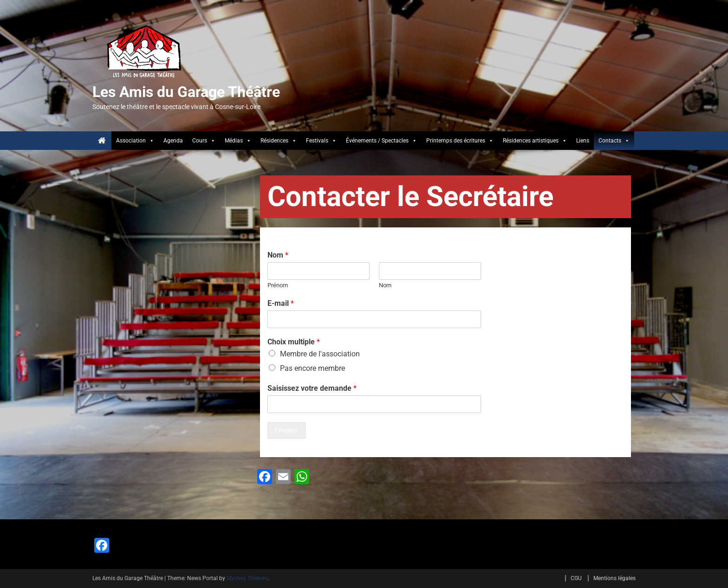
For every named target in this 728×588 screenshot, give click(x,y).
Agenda (173, 141)
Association (135, 141)
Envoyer (286, 430)
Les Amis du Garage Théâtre (186, 92)
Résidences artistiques (535, 141)
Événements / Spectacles (381, 141)
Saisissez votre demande (312, 388)
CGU (576, 578)
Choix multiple (294, 342)
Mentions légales (614, 578)
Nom (278, 255)
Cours (204, 141)
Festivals (321, 141)
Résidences (279, 141)
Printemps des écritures (460, 141)
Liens (583, 141)
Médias (238, 141)
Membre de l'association (320, 354)
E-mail (281, 303)
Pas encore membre (312, 368)
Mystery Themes (247, 578)
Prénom (278, 285)
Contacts (614, 141)
